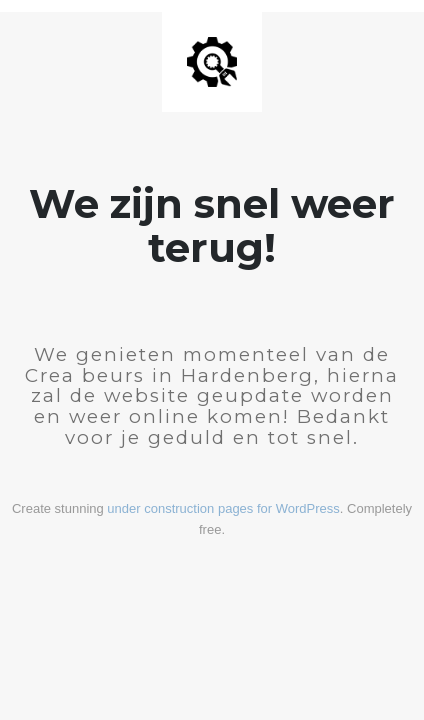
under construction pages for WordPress (223, 508)
